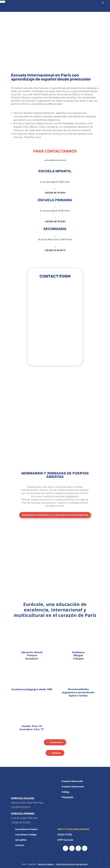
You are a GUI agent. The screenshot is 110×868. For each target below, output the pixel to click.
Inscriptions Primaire (27, 829)
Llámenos (56, 753)
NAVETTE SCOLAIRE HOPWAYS (73, 829)
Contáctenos (56, 742)
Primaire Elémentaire (73, 787)
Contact (20, 845)
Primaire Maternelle (72, 781)
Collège (66, 792)
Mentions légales (46, 864)
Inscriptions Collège (26, 835)
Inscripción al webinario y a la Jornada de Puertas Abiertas (55, 515)
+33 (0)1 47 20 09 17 (55, 250)
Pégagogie (67, 797)
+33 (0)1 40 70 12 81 (55, 193)
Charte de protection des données (72, 864)
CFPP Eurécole (65, 840)
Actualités (21, 840)
